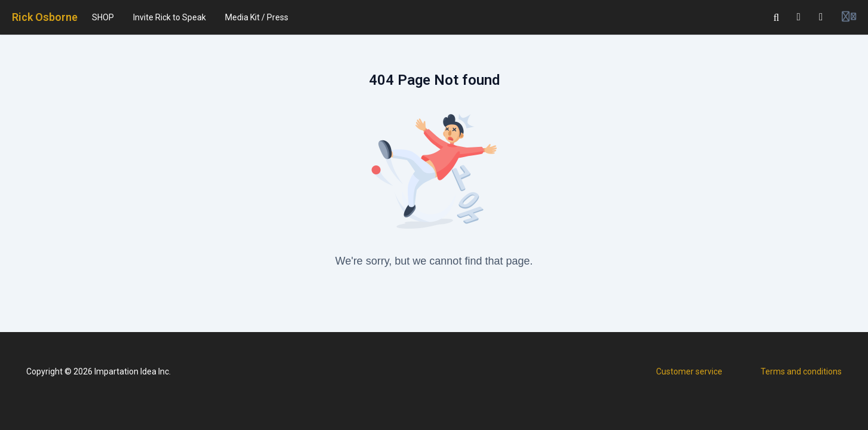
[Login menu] (849, 17)
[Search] (777, 17)
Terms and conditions (801, 371)
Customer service (689, 371)
